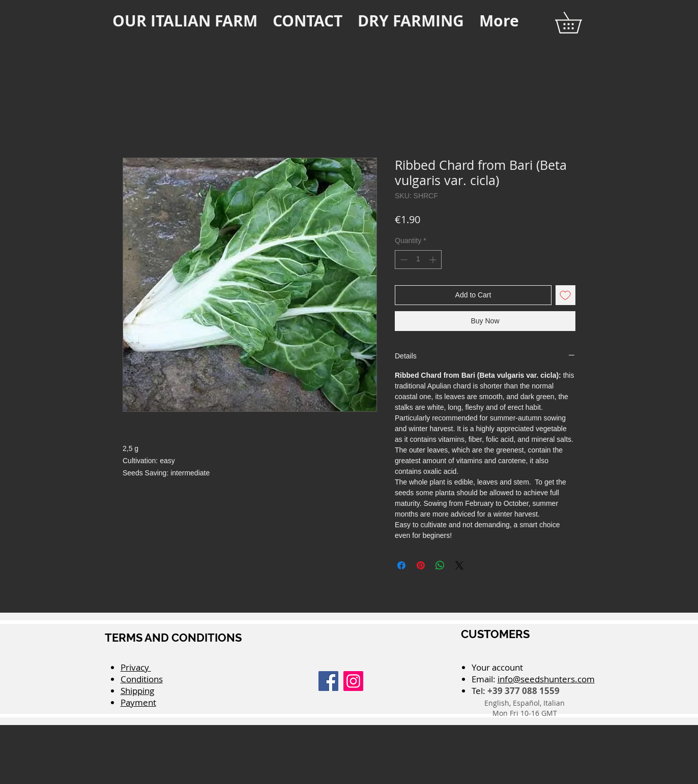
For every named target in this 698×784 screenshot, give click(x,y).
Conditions (142, 679)
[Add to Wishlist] (565, 295)
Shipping (137, 691)
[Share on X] (459, 565)
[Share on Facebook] (401, 565)
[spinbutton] (418, 260)
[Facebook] (328, 681)
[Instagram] (353, 681)
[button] (579, 23)
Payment (138, 702)
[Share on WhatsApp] (440, 565)
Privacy (136, 667)
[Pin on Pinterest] (421, 565)
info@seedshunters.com (546, 679)
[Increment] (434, 260)
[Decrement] (403, 260)
